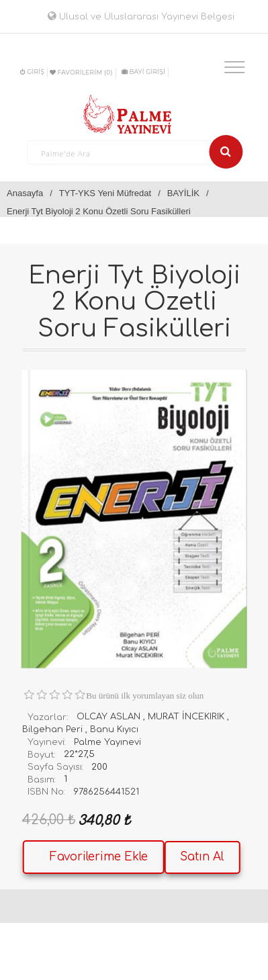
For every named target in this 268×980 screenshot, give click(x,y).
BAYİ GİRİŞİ (143, 72)
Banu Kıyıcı (114, 729)
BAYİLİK (183, 193)
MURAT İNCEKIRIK (186, 717)
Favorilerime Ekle (99, 857)
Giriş (32, 72)
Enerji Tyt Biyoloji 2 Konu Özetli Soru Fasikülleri (99, 211)
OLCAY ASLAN (108, 717)
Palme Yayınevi (107, 742)
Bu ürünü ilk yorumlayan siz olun (145, 696)
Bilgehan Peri (52, 729)
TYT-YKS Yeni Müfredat (105, 193)
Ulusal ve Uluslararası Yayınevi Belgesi (141, 17)
